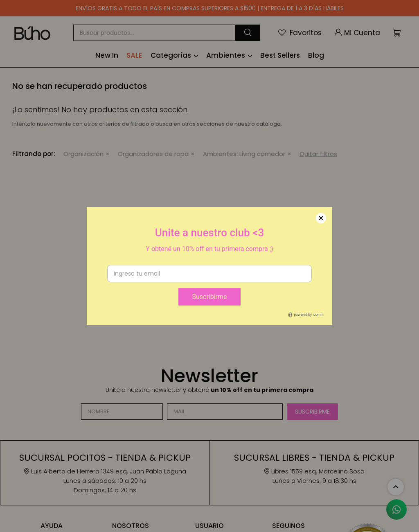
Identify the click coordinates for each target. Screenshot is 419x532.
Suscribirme (209, 297)
